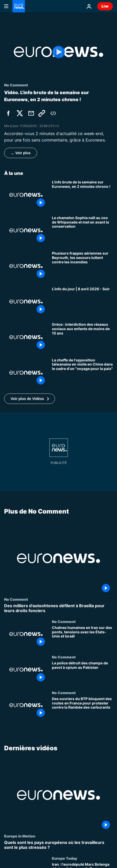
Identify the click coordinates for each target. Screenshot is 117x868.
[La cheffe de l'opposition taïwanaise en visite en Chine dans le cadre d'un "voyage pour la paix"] (82, 373)
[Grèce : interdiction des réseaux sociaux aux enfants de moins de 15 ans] (82, 337)
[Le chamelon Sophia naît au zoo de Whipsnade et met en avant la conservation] (82, 230)
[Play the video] (58, 52)
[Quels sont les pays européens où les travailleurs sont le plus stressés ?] (58, 845)
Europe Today (64, 858)
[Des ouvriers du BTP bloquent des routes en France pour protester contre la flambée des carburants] (82, 708)
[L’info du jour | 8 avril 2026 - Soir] (82, 302)
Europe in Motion (20, 836)
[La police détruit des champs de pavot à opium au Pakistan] (82, 673)
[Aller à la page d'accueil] (19, 6)
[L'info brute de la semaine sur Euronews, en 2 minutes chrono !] (82, 195)
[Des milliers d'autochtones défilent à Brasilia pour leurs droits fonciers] (58, 608)
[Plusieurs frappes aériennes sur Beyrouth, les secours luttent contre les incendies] (82, 266)
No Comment (16, 599)
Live (105, 6)
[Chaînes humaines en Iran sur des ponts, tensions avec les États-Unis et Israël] (82, 637)
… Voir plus (21, 153)
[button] (30, 399)
